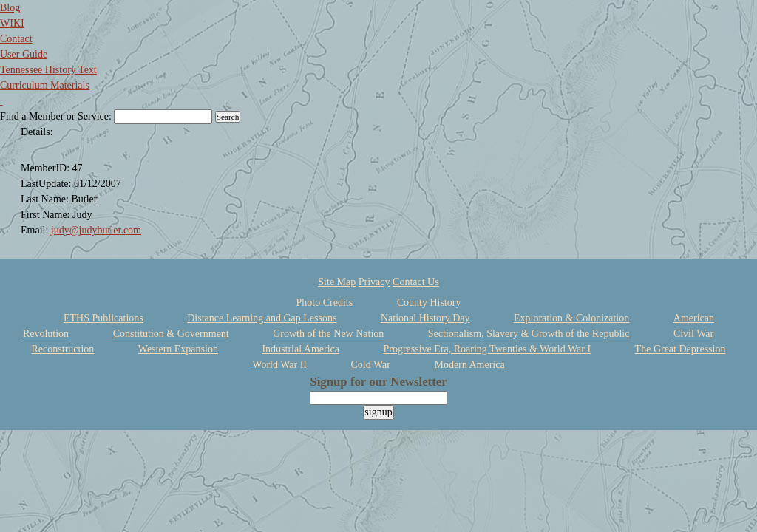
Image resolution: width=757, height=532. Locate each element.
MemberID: (47, 168)
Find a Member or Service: (56, 116)
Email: (36, 230)
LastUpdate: (47, 184)
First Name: (47, 215)
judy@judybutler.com (96, 230)
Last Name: (46, 199)
